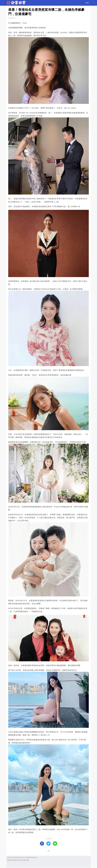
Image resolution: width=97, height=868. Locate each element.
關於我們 (10, 860)
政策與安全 (16, 860)
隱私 (24, 860)
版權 (27, 860)
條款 (21, 860)
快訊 (87, 3)
